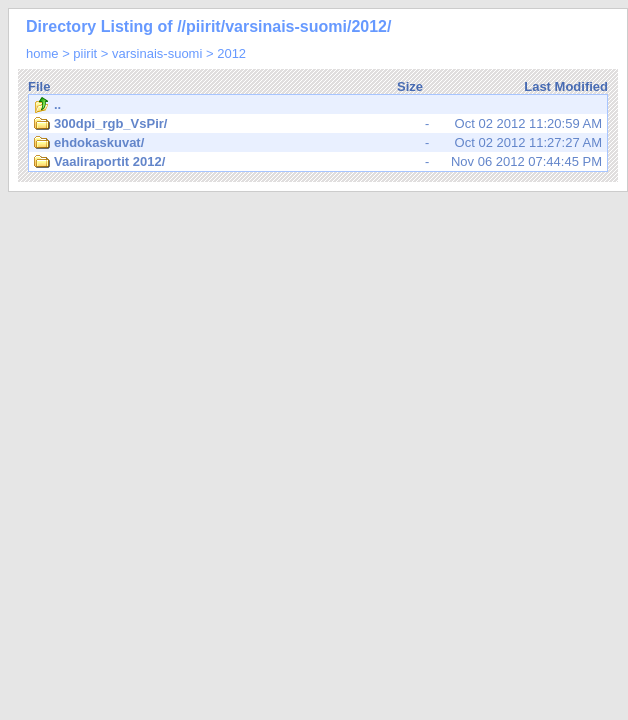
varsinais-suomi (157, 53)
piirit (85, 53)
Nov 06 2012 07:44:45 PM (318, 162)
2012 (231, 53)
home (42, 53)
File (39, 86)
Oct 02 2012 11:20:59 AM (318, 124)
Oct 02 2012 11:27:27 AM (318, 143)
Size (410, 86)
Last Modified (566, 86)
